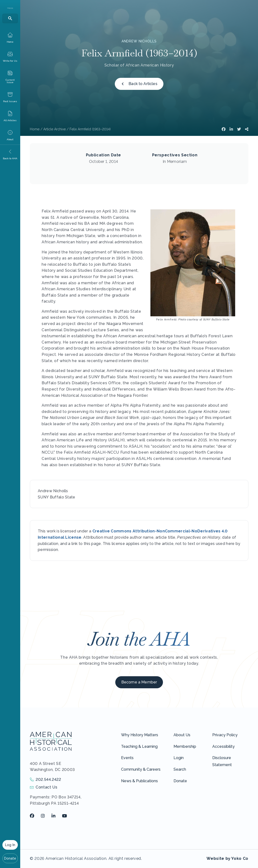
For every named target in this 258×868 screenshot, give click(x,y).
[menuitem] (10, 38)
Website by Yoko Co (227, 858)
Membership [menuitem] (185, 746)
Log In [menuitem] (10, 845)
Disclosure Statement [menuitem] (222, 761)
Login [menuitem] (179, 758)
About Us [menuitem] (182, 735)
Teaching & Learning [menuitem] (139, 746)
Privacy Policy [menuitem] (225, 735)
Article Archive (55, 129)
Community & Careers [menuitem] (141, 769)
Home (35, 129)
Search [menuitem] (180, 769)
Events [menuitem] (127, 758)
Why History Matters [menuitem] (140, 735)
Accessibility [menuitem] (223, 746)
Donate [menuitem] (10, 858)
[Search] (10, 18)
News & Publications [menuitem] (139, 781)
